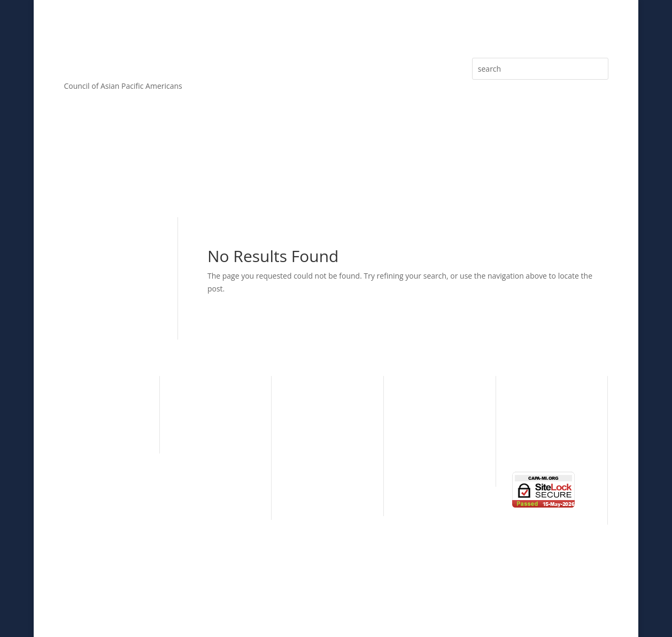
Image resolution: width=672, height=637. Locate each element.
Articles (384, 173)
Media (586, 173)
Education (81, 430)
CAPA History (199, 397)
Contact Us (531, 448)
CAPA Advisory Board (213, 446)
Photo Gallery (536, 431)
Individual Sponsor (320, 476)
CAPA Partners (201, 496)
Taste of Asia (422, 446)
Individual (418, 397)
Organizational (426, 414)
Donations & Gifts (319, 492)
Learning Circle (426, 430)
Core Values (145, 173)
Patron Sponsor (315, 459)
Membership (227, 173)
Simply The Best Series (439, 463)
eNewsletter (526, 173)
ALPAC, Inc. (410, 604)
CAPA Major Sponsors (326, 397)
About (74, 173)
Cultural (78, 397)
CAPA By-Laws (200, 479)
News (522, 415)
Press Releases (451, 173)
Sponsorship (310, 173)
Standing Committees (213, 463)
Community (84, 414)
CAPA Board (197, 430)
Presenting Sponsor (322, 443)
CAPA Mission (200, 414)
